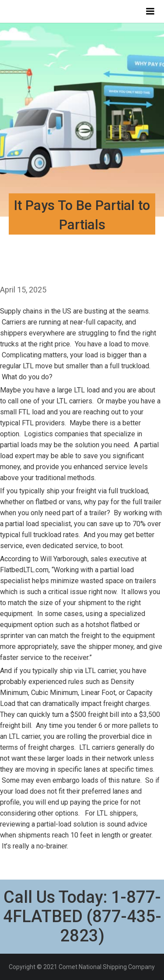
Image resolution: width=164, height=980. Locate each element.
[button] (150, 11)
